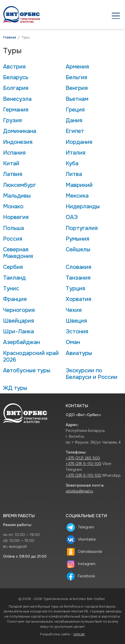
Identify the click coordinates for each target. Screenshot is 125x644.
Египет (75, 131)
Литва (74, 174)
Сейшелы (78, 250)
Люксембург (20, 185)
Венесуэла (17, 99)
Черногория (19, 310)
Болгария (16, 88)
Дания (74, 120)
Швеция (76, 321)
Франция (15, 299)
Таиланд (14, 278)
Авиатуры (79, 353)
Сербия (13, 267)
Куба (72, 163)
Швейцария (19, 321)
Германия (16, 110)
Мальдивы (17, 196)
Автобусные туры (27, 371)
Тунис (11, 289)
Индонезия (18, 142)
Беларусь (16, 77)
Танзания (78, 278)
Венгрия (77, 88)
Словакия (79, 267)
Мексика (77, 196)
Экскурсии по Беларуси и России (92, 374)
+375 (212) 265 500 (83, 458)
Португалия (82, 228)
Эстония (77, 332)
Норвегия (16, 217)
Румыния (78, 239)
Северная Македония (18, 253)
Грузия (12, 120)
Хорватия (79, 299)
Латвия (13, 174)
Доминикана (20, 131)
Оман (73, 342)
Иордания (79, 142)
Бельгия (77, 77)
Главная (10, 37)
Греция (75, 110)
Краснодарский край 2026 (31, 357)
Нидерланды (83, 207)
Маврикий (79, 185)
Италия (76, 153)
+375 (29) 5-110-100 (84, 464)
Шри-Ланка (18, 332)
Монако (13, 207)
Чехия (74, 310)
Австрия (14, 67)
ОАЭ (72, 217)
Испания (14, 153)
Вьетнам (77, 99)
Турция (75, 289)
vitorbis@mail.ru (79, 491)
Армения (77, 67)
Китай (11, 163)
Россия (13, 239)
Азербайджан (22, 342)
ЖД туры (15, 388)
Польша (13, 228)
